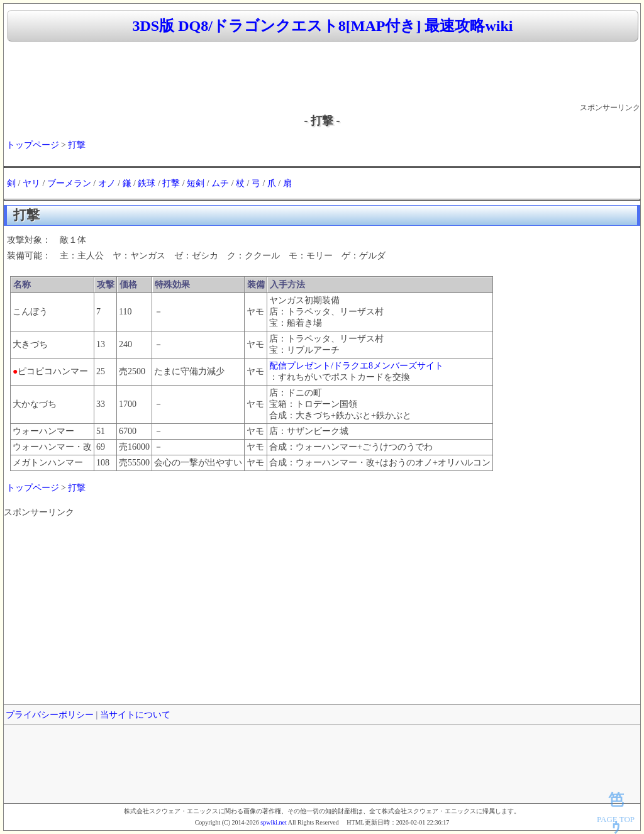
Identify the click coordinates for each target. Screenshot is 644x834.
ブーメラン (69, 183)
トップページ (33, 145)
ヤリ (31, 183)
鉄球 (147, 183)
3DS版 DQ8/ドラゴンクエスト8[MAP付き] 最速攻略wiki (323, 26)
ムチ (220, 183)
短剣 (196, 183)
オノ (107, 183)
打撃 (77, 145)
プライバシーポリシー (50, 715)
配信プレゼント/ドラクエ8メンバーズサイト (356, 366)
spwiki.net (273, 822)
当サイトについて (135, 715)
